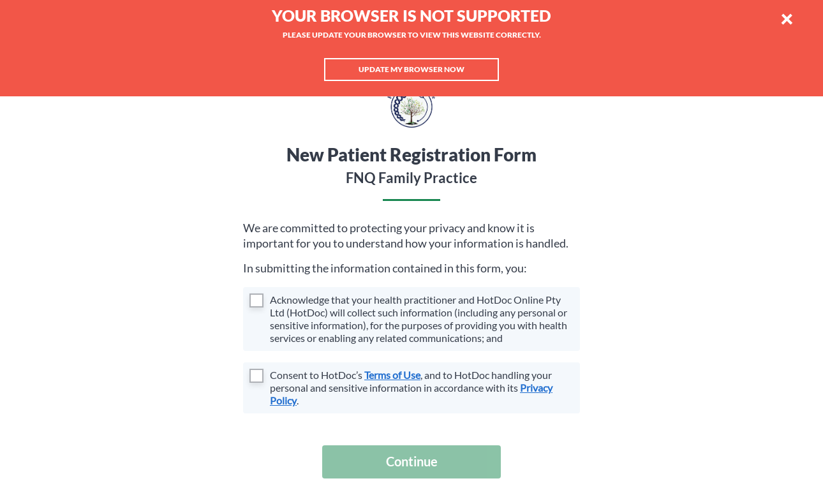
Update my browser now (411, 69)
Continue (412, 461)
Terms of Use (392, 375)
